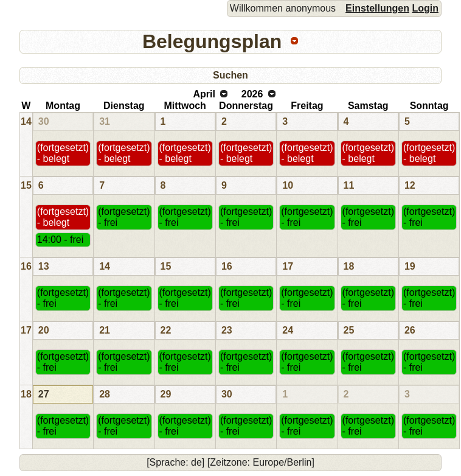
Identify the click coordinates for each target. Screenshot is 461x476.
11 (349, 185)
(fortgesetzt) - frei (124, 217)
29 (166, 394)
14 (26, 121)
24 (288, 330)
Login (425, 8)
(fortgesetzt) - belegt (63, 153)
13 (44, 266)
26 (410, 330)
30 (44, 121)
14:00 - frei (60, 240)
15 (26, 185)
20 (44, 330)
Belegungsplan (212, 41)
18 (349, 266)
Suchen (230, 75)
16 (26, 266)
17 (288, 266)
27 (44, 394)
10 (288, 185)
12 (410, 185)
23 (227, 330)
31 (105, 121)
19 (410, 266)
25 (349, 330)
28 (105, 394)
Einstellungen (377, 8)
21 (105, 330)
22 (166, 330)
